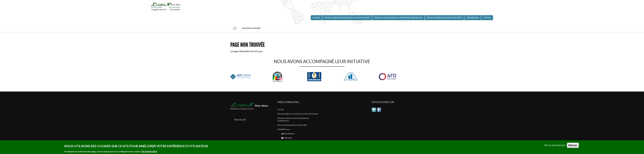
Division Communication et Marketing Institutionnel (293, 119)
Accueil (235, 28)
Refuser (573, 146)
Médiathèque (283, 129)
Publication (287, 138)
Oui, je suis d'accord (555, 145)
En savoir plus (149, 152)
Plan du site (240, 120)
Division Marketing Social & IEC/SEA (292, 125)
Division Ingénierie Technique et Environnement (298, 114)
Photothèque (288, 134)
